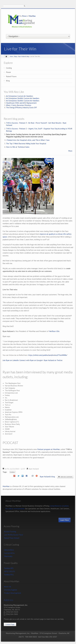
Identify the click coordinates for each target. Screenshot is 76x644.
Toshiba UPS (9, 568)
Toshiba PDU (9, 575)
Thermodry (8, 556)
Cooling (9, 68)
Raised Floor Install (12, 538)
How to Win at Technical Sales (18, 147)
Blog (8, 81)
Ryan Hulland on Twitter (53, 360)
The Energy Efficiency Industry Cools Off (21, 107)
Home (11, 56)
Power (8, 72)
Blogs (16, 56)
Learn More (65, 520)
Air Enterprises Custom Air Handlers (20, 96)
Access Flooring (10, 531)
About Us (8, 587)
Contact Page (10, 624)
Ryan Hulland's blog (24, 56)
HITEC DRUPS (9, 571)
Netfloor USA (54, 331)
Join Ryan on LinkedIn (11, 360)
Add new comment (65, 477)
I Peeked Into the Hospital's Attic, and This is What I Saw (28, 140)
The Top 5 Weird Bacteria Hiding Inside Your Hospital (26, 143)
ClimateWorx (9, 550)
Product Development (13, 593)
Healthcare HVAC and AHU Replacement (21, 103)
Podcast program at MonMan (49, 449)
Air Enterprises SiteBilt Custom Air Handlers (23, 98)
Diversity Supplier (11, 590)
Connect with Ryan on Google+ (31, 360)
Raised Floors (11, 76)
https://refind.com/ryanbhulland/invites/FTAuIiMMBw (48, 355)
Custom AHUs (9, 553)
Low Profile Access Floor (13, 535)
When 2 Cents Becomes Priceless (19, 105)
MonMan (6, 486)
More (70, 151)
